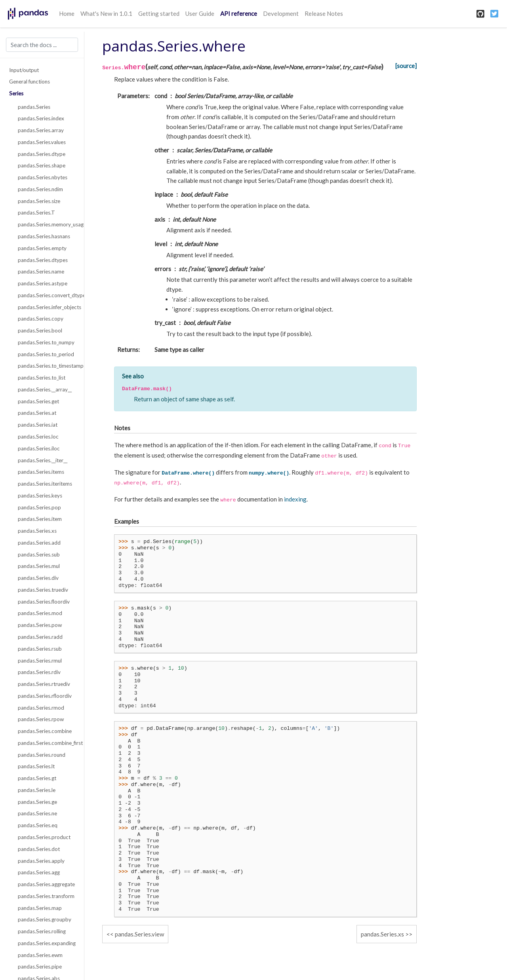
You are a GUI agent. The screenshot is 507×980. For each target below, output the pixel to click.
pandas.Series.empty (42, 248)
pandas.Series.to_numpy (46, 342)
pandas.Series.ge (37, 802)
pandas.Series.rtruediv (44, 684)
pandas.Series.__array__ (45, 389)
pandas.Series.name (41, 272)
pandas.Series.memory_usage (47, 224)
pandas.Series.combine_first (47, 743)
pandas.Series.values (42, 142)
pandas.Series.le (37, 790)
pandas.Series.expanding (47, 943)
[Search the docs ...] (42, 45)
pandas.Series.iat (38, 425)
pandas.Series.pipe (40, 967)
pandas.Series (34, 107)
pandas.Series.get (38, 401)
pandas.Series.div (38, 578)
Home (67, 13)
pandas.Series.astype (43, 283)
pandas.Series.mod (40, 613)
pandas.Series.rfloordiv (45, 696)
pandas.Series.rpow (41, 719)
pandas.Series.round (42, 755)
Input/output (24, 70)
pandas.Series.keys (40, 496)
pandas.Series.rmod (41, 708)
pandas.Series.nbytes (43, 177)
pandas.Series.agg (39, 872)
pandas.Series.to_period (46, 354)
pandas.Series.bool (40, 330)
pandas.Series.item (40, 519)
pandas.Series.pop (39, 507)
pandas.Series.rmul (40, 661)
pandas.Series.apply (41, 861)
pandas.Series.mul (39, 566)
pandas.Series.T (36, 213)
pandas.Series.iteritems (45, 484)
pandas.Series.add (39, 543)
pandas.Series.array (41, 130)
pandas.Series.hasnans (44, 236)
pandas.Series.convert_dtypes (47, 295)
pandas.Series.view (139, 934)
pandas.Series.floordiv (44, 602)
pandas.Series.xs (37, 531)
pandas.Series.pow (40, 625)
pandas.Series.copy (41, 319)
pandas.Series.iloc (39, 448)
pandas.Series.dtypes (43, 260)
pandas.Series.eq (38, 825)
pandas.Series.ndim (40, 189)
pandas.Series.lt (36, 766)
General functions (30, 82)
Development (281, 13)
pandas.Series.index (41, 118)
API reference (239, 13)
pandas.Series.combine (45, 731)
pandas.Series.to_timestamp (47, 366)
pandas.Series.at (37, 413)
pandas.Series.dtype (42, 154)
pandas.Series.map (40, 908)
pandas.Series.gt (37, 778)
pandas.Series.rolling (42, 931)
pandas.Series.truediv (43, 590)
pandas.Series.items (41, 472)
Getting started (159, 13)
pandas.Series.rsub (40, 649)
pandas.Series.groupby (45, 919)
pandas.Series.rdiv (39, 672)
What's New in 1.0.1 (106, 13)
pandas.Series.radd (40, 637)
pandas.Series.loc (38, 437)
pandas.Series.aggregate (46, 884)
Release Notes (324, 13)
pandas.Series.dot (39, 849)
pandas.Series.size (39, 201)
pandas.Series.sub (39, 555)
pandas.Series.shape (42, 165)
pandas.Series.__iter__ (43, 460)
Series (16, 93)
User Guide (200, 13)
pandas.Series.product (44, 837)
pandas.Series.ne (37, 813)
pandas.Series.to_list (42, 378)
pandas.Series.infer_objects (47, 307)
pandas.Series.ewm (40, 955)
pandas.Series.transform (46, 896)
